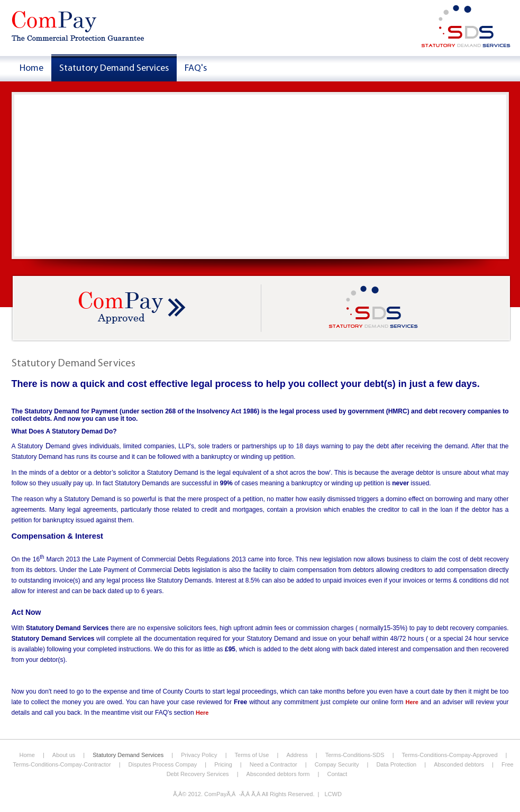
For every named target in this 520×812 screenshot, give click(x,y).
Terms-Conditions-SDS (355, 755)
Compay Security (337, 764)
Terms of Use (252, 755)
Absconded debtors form (278, 774)
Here (412, 702)
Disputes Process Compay (163, 764)
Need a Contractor (273, 764)
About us (64, 755)
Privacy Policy (199, 755)
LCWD (333, 794)
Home (27, 755)
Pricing (223, 764)
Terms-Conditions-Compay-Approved (450, 755)
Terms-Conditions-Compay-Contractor (62, 764)
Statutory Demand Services (128, 755)
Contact (337, 774)
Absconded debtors (459, 764)
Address (298, 755)
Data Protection (396, 764)
